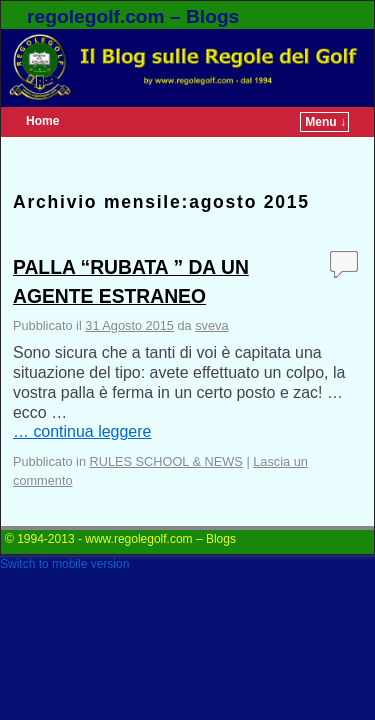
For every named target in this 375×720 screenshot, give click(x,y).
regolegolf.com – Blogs (133, 16)
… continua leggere (82, 431)
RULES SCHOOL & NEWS (166, 461)
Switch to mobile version (64, 564)
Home (42, 121)
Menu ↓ (325, 122)
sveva (211, 325)
